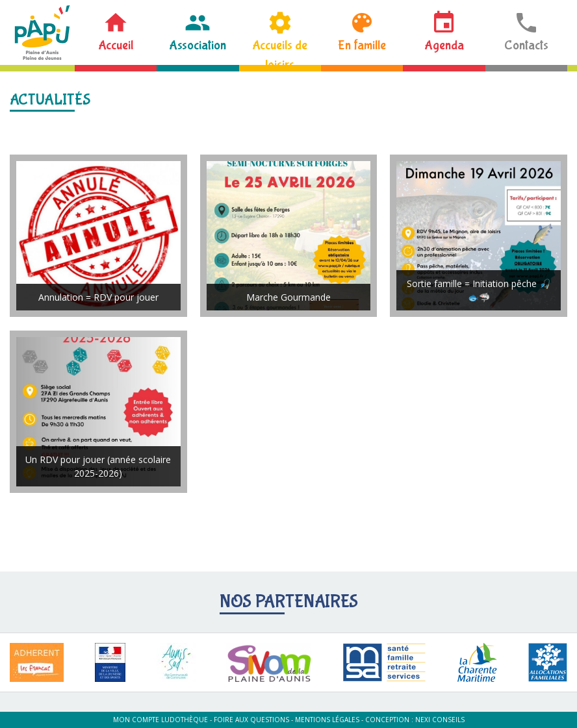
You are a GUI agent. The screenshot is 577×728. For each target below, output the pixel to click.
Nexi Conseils (440, 720)
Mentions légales (327, 720)
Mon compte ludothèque (160, 720)
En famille (362, 45)
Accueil (116, 45)
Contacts (526, 45)
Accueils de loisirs (280, 51)
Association (198, 45)
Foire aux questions (251, 720)
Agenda (444, 45)
